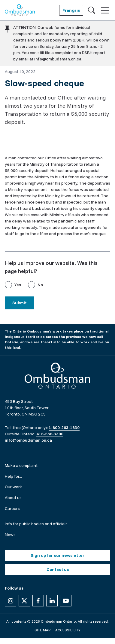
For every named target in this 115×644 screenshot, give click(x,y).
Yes (18, 285)
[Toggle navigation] (105, 10)
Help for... (13, 476)
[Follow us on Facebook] (38, 601)
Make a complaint (21, 465)
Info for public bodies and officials (36, 524)
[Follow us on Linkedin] (52, 601)
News (10, 535)
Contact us (58, 569)
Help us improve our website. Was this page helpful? (51, 267)
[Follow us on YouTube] (66, 601)
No (40, 285)
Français (71, 10)
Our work (13, 487)
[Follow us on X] (24, 601)
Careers (12, 508)
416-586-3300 (50, 434)
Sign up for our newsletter (57, 555)
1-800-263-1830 (64, 428)
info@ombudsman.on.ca (58, 59)
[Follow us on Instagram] (11, 601)
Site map (42, 630)
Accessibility (68, 630)
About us (13, 498)
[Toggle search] (92, 10)
